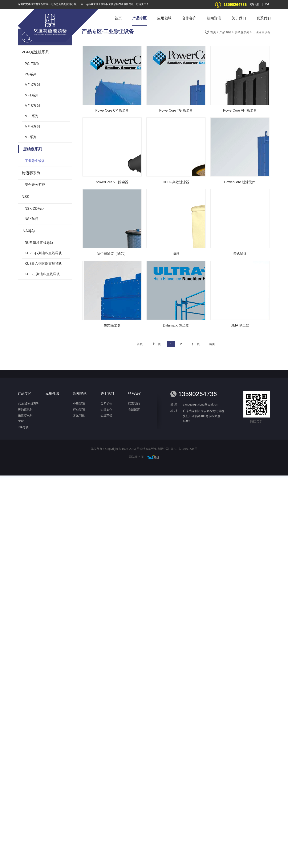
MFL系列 (32, 116)
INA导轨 (29, 231)
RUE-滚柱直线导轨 (39, 243)
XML (268, 4)
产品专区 (139, 18)
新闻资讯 (214, 18)
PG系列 (31, 74)
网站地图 (255, 4)
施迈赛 (72, 4)
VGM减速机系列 (35, 52)
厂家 (81, 4)
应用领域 (164, 18)
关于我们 (239, 18)
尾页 (212, 344)
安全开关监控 (35, 185)
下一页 (195, 344)
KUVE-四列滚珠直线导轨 (43, 253)
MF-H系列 (32, 127)
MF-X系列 (32, 85)
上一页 (157, 344)
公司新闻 (79, 404)
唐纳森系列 (31, 149)
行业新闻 (79, 410)
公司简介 (106, 404)
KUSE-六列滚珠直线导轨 (43, 264)
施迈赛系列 (31, 173)
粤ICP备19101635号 (184, 449)
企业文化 (106, 410)
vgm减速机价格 (95, 4)
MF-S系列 (32, 106)
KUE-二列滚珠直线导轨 (42, 274)
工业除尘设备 (35, 161)
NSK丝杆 (32, 219)
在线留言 (134, 410)
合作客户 (189, 18)
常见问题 (79, 415)
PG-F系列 (32, 64)
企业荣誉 (106, 415)
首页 (118, 18)
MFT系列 (32, 95)
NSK (26, 197)
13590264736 (235, 5)
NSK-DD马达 (35, 209)
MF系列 (31, 137)
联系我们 (264, 18)
